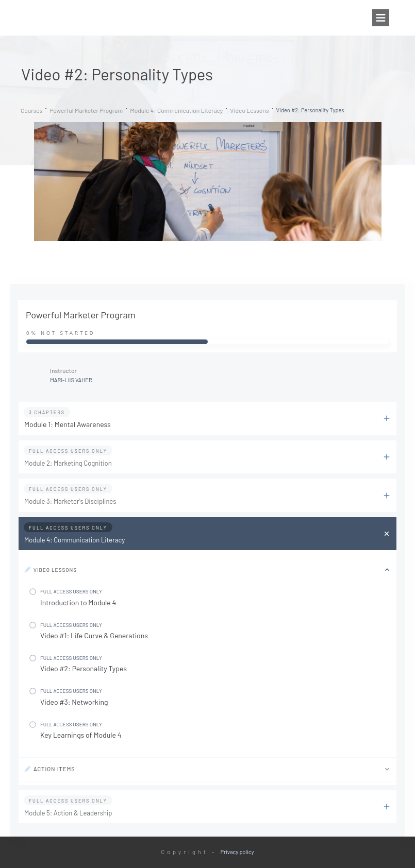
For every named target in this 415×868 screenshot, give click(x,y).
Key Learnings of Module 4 (81, 735)
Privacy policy (237, 852)
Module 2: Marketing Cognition (68, 463)
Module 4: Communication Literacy (74, 540)
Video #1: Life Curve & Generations (94, 635)
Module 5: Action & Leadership (68, 813)
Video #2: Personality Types (84, 668)
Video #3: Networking (74, 702)
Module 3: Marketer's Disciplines (70, 501)
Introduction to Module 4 (78, 602)
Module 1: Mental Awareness (68, 424)
